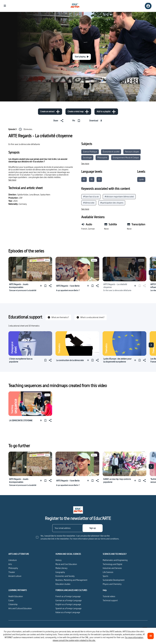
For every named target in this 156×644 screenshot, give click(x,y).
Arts (10, 564)
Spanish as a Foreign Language (68, 608)
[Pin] (77, 121)
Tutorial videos (109, 596)
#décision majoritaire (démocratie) (119, 197)
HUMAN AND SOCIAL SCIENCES (68, 554)
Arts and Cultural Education (20, 608)
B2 (84, 179)
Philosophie (102, 158)
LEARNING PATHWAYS (18, 590)
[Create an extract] (50, 112)
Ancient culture (15, 576)
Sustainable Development (114, 580)
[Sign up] (93, 528)
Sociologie (87, 158)
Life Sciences (108, 572)
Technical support (110, 600)
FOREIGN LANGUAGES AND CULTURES (71, 590)
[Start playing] (82, 57)
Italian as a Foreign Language (68, 612)
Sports (105, 576)
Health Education (16, 596)
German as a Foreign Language (69, 600)
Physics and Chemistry (112, 584)
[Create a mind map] (78, 112)
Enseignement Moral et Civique (126, 158)
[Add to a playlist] (106, 112)
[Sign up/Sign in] (148, 6)
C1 (99, 179)
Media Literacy (61, 568)
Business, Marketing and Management (71, 580)
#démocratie (89, 203)
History (59, 560)
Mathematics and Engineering (115, 560)
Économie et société (111, 152)
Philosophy (13, 568)
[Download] (96, 121)
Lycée (141, 179)
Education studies (63, 584)
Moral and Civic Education (66, 564)
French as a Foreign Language (68, 596)
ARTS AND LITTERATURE (19, 554)
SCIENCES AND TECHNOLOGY (115, 554)
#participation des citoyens (112, 203)
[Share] (59, 121)
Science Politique (90, 152)
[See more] (12, 180)
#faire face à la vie (91, 197)
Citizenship (13, 604)
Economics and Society (65, 576)
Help (105, 590)
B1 (92, 179)
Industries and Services (112, 568)
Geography (60, 572)
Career (11, 600)
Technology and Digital (112, 564)
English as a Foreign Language (68, 604)
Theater (12, 572)
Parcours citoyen (132, 152)
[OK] (151, 636)
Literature (13, 560)
